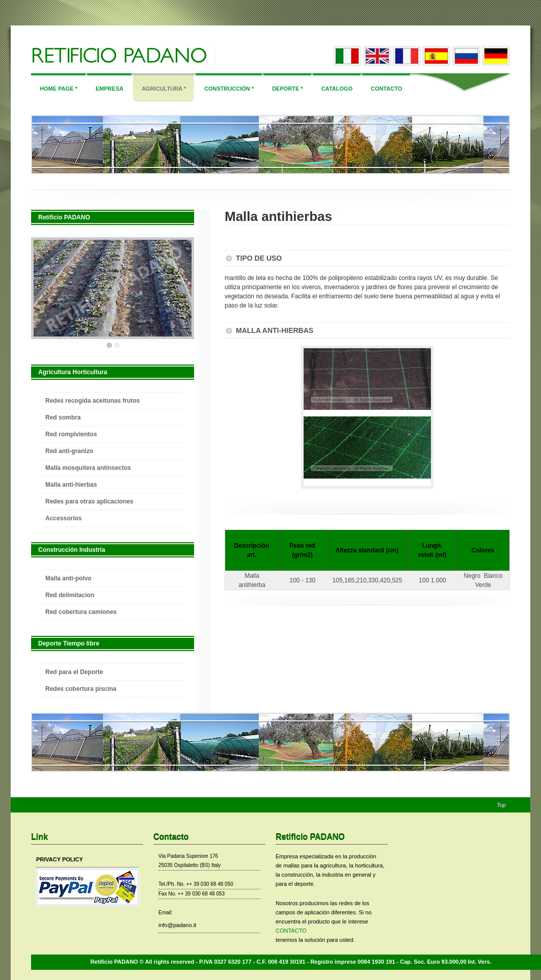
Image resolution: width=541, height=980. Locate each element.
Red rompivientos (71, 434)
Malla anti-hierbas (71, 485)
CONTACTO (291, 931)
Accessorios (63, 518)
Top (501, 805)
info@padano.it (177, 925)
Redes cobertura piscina (81, 689)
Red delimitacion (70, 595)
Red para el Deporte (74, 672)
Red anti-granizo (69, 451)
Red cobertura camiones (81, 612)
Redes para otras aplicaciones (89, 501)
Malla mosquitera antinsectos (88, 468)
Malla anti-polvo (69, 578)
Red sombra (63, 417)
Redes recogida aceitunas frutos (92, 401)
